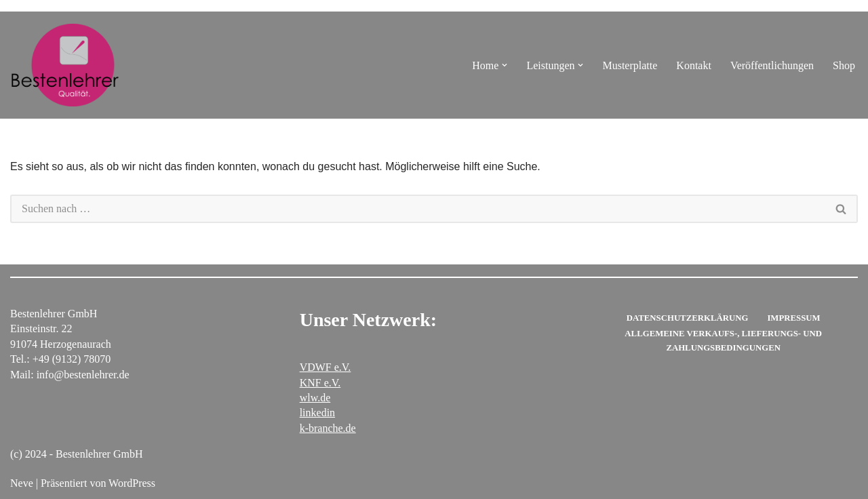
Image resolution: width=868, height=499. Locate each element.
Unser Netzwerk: (368, 320)
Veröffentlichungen (772, 65)
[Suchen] (418, 209)
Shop (844, 65)
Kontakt (694, 65)
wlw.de (315, 398)
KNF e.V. (320, 383)
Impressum (793, 318)
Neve (22, 483)
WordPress (132, 483)
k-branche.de (328, 428)
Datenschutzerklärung (688, 318)
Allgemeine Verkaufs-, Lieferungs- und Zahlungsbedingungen (723, 340)
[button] (505, 65)
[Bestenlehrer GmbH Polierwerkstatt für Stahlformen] (64, 65)
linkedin (317, 413)
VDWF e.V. (325, 367)
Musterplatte (630, 65)
